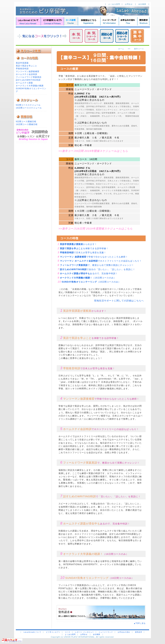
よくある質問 (114, 4)
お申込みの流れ (124, 632)
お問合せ (129, 4)
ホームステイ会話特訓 (26, 74)
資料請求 (139, 632)
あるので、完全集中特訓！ (89, 274)
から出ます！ (78, 244)
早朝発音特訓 (22, 69)
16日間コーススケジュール (29, 108)
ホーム (121, 49)
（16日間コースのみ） (88, 278)
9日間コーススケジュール (28, 105)
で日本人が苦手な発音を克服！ (83, 253)
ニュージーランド (106, 632)
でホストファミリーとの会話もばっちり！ (101, 261)
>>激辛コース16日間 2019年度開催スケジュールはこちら (96, 228)
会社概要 (143, 4)
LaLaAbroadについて (32, 632)
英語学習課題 (22, 63)
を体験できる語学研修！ (84, 248)
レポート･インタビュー (84, 632)
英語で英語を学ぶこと (26, 66)
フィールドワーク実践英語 (29, 77)
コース (68, 632)
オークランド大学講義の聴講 (30, 86)
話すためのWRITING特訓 (28, 80)
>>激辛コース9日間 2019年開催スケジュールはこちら (93, 151)
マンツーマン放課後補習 (28, 71)
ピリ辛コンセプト (53, 632)
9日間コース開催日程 (26, 121)
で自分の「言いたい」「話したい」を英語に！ (98, 269)
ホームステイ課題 (24, 83)
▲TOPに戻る (141, 623)
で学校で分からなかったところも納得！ (94, 257)
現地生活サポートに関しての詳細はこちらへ (119, 301)
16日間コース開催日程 (27, 124)
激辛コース (139, 49)
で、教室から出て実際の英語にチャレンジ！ (97, 265)
